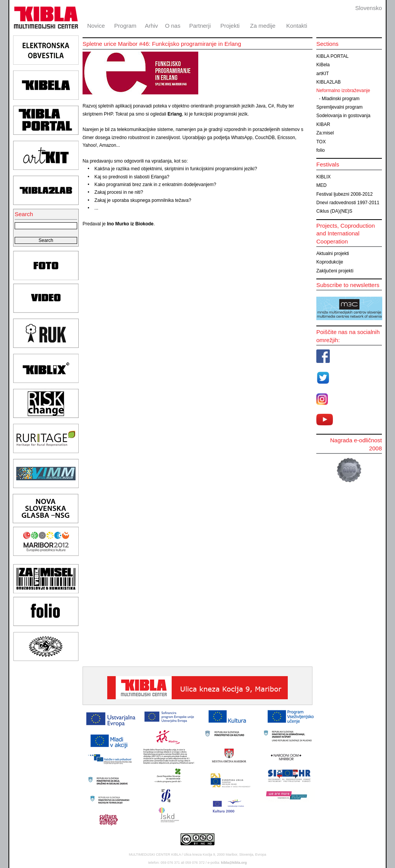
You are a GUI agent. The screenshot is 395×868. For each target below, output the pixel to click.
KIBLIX (323, 177)
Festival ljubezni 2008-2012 (344, 194)
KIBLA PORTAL (333, 56)
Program (125, 26)
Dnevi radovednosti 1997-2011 (348, 203)
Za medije (263, 26)
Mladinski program (341, 99)
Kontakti (297, 26)
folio (321, 150)
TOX (321, 142)
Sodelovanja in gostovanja (343, 116)
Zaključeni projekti (335, 271)
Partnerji (200, 26)
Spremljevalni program (339, 107)
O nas (173, 26)
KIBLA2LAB (328, 82)
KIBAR (323, 124)
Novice (96, 26)
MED (322, 185)
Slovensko (369, 8)
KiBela (323, 65)
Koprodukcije (330, 262)
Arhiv (151, 26)
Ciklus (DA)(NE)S (334, 211)
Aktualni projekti (333, 254)
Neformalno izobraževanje (343, 91)
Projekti (230, 26)
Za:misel (325, 133)
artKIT (323, 74)
